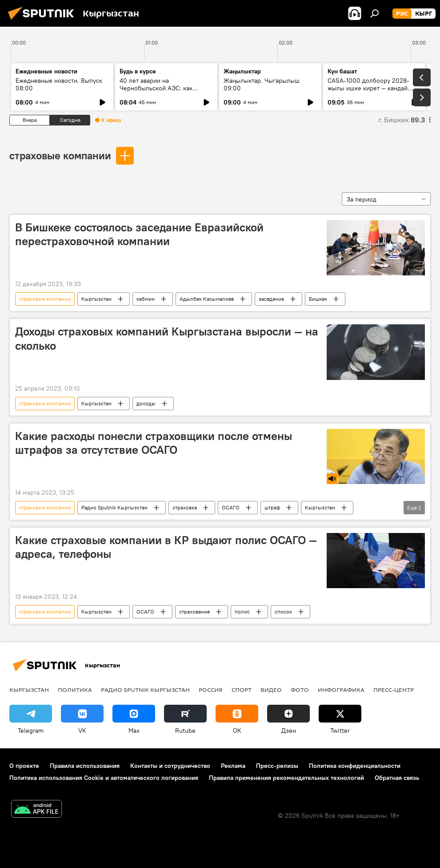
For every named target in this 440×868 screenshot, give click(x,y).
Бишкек (318, 299)
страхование (194, 612)
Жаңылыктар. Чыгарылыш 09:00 (262, 84)
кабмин (146, 299)
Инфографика (341, 690)
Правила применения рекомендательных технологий (286, 778)
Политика (75, 690)
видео (271, 690)
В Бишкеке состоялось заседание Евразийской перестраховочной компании (139, 234)
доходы (146, 403)
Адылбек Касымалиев (207, 299)
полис (242, 612)
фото (300, 690)
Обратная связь (397, 778)
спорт (242, 690)
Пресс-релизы (277, 766)
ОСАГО (231, 507)
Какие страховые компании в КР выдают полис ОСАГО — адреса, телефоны (166, 547)
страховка (185, 507)
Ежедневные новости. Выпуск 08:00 (59, 84)
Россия (211, 690)
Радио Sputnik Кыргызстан (114, 507)
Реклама (233, 766)
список (283, 612)
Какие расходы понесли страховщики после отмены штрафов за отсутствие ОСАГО (154, 443)
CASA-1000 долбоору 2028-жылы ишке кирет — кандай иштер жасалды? (368, 88)
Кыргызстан (96, 299)
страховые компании (60, 155)
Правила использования (85, 766)
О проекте (24, 766)
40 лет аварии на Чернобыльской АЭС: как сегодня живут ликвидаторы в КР (163, 92)
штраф (272, 507)
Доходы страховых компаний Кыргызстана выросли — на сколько (167, 338)
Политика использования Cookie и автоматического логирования (104, 778)
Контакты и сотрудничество (170, 766)
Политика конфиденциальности (355, 766)
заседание (271, 299)
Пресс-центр (394, 690)
